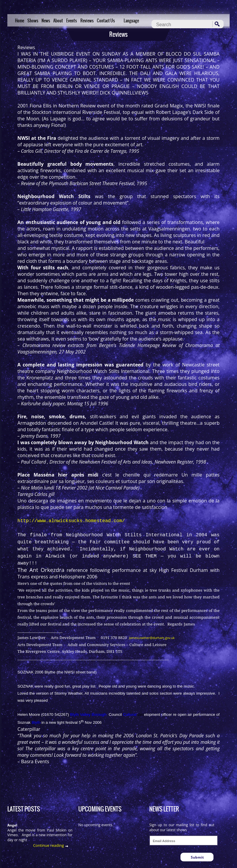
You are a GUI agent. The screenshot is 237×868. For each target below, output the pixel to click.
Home (20, 21)
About (58, 21)
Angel (12, 825)
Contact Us (106, 21)
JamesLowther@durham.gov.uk (152, 638)
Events (72, 21)
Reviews (87, 21)
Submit (197, 857)
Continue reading (48, 845)
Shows (33, 21)
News (46, 21)
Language (131, 21)
